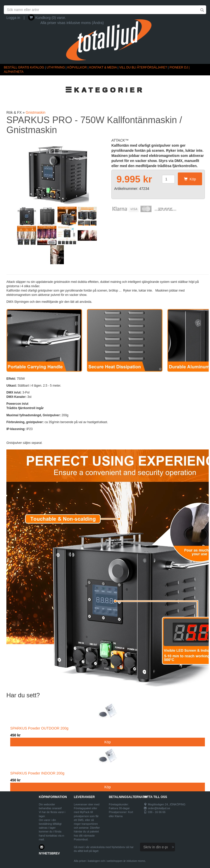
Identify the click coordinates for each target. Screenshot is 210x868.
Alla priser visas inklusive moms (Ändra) (72, 23)
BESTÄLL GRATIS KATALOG (24, 67)
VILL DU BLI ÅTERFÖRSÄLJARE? (143, 67)
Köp (190, 179)
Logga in (13, 18)
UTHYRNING (56, 67)
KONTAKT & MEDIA (103, 67)
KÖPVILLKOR (77, 67)
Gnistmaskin (35, 112)
